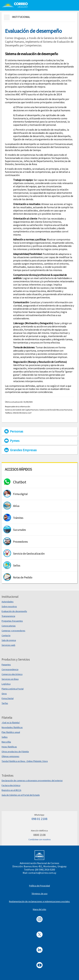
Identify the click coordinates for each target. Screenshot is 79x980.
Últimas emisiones (10, 756)
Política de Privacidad (39, 886)
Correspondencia (10, 669)
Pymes (15, 441)
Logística (6, 684)
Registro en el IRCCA (11, 790)
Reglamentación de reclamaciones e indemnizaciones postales (39, 901)
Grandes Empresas (23, 450)
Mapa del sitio (39, 909)
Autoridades (8, 602)
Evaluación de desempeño (14, 611)
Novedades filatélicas (12, 727)
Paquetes (6, 665)
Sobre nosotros (9, 606)
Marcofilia (6, 742)
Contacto (6, 635)
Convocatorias (9, 626)
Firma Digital (8, 698)
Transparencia (8, 616)
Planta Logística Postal (13, 689)
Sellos (5, 737)
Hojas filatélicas (9, 747)
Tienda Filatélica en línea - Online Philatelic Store (25, 761)
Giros (4, 694)
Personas (17, 431)
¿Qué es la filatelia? (11, 723)
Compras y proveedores (13, 631)
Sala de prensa (9, 640)
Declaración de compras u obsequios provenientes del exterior (32, 780)
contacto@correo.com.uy (42, 873)
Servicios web (8, 645)
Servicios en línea (10, 679)
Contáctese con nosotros (39, 840)
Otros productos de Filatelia (15, 752)
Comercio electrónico (12, 674)
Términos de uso (39, 894)
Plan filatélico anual (11, 732)
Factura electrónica (11, 785)
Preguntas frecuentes (12, 621)
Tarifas (5, 703)
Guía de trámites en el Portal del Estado (21, 795)
